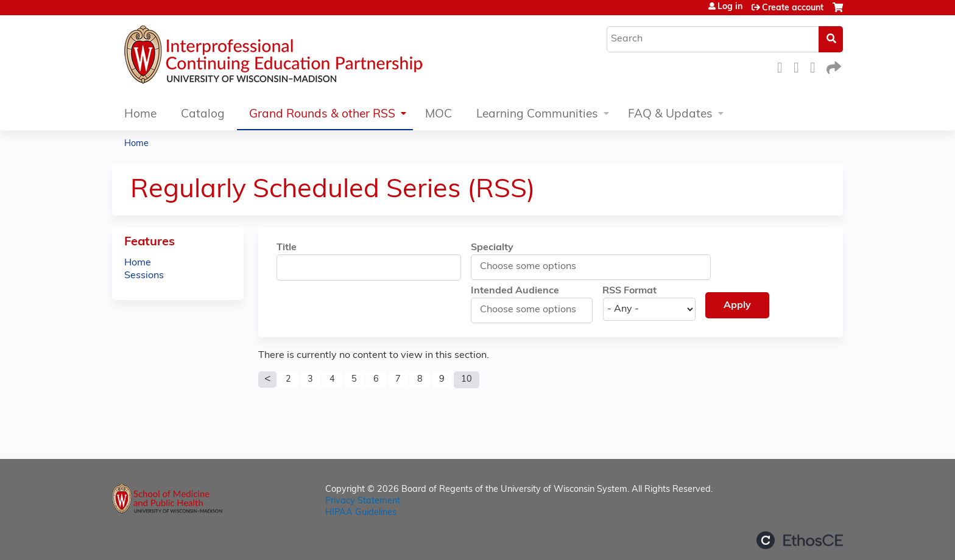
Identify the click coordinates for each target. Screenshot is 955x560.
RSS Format (629, 291)
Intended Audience (515, 291)
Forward (833, 66)
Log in (730, 7)
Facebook (783, 66)
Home (140, 115)
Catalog (203, 115)
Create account (793, 8)
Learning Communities (537, 115)
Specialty (492, 248)
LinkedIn (816, 66)
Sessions (144, 276)
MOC (439, 115)
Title (287, 248)
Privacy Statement (363, 501)
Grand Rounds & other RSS (322, 115)
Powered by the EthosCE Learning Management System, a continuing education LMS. (800, 540)
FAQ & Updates (670, 115)
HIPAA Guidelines (361, 513)
